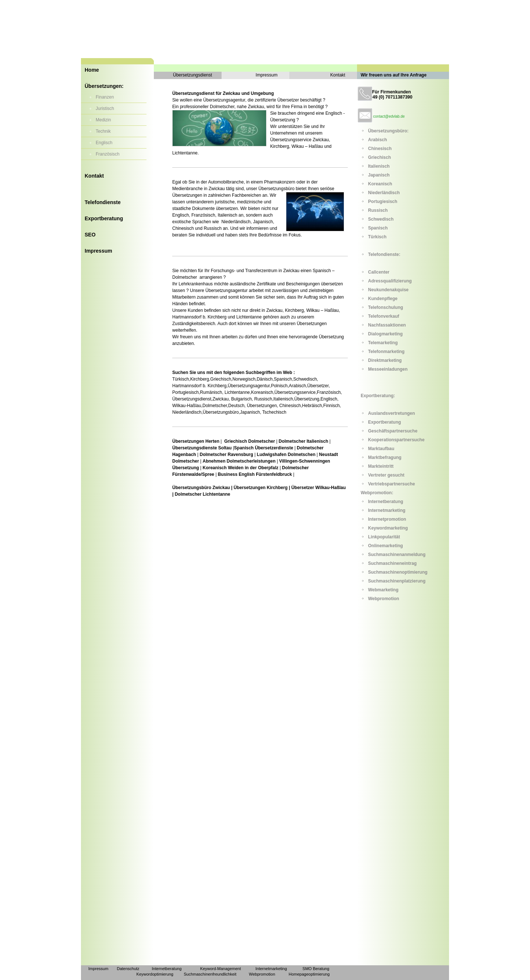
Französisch (108, 154)
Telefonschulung (386, 307)
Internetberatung (386, 502)
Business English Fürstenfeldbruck (255, 474)
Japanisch (379, 175)
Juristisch (105, 108)
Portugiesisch (383, 202)
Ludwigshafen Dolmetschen (286, 455)
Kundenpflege (383, 299)
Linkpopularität (384, 537)
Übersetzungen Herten (196, 441)
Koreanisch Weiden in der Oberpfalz (240, 468)
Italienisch (379, 166)
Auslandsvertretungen (391, 413)
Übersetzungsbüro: (388, 131)
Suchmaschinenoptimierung (398, 572)
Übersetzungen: (104, 86)
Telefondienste (103, 202)
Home (92, 70)
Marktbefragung (385, 457)
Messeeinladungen (388, 369)
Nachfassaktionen (387, 325)
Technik (103, 131)
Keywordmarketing (388, 528)
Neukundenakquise (388, 290)
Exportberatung (104, 218)
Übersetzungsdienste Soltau (202, 448)
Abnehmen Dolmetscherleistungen (239, 461)
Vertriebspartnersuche (391, 484)
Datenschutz (128, 969)
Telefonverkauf (384, 316)
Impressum (98, 251)
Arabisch (377, 140)
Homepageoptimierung (309, 974)
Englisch (104, 143)
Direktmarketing (385, 360)
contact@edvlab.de (389, 116)
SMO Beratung (316, 969)
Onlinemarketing (386, 546)
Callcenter (379, 272)
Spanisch (378, 228)
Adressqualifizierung (390, 281)
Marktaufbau (381, 449)
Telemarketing (383, 343)
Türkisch (377, 237)
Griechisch (379, 157)
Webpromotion (384, 599)
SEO (90, 235)
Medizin (103, 120)
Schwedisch (381, 219)
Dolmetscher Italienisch (303, 441)
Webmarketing (383, 590)
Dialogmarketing (385, 334)
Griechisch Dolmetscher (250, 441)
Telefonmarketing (386, 352)
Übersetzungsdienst (192, 75)
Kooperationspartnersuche (396, 440)
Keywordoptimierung (155, 974)
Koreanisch (380, 184)
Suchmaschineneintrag (392, 563)
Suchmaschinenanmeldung (397, 555)
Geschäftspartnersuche (393, 431)
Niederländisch (384, 193)
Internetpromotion (387, 519)
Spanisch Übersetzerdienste (264, 448)
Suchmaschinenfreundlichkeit (210, 974)
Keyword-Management (221, 969)
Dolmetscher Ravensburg (226, 455)
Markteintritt (381, 466)
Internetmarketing (387, 510)
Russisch (378, 210)
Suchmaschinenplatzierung (397, 581)
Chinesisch (380, 149)
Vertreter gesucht (386, 475)
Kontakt (94, 176)
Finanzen (105, 97)
